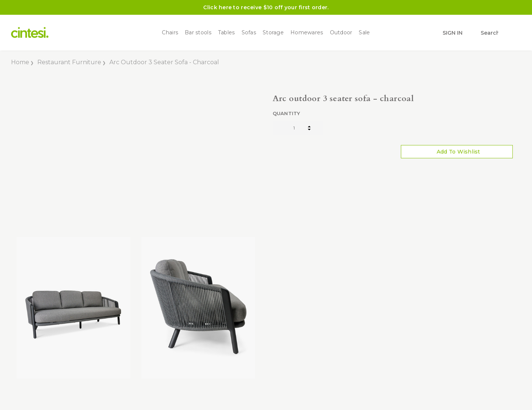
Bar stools (198, 33)
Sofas (249, 33)
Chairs (170, 33)
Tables (226, 33)
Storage (273, 33)
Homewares (307, 33)
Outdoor (341, 33)
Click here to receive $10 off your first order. (266, 7)
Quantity (287, 113)
